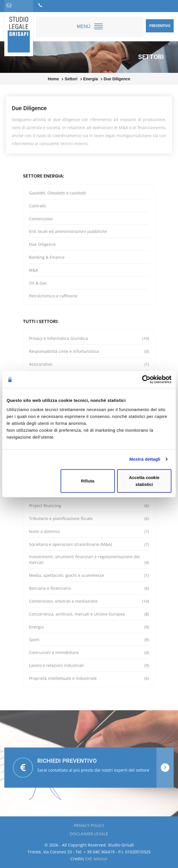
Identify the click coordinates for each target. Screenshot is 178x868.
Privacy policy (89, 825)
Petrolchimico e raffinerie (53, 296)
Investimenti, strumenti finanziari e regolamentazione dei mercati (89, 560)
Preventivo (160, 26)
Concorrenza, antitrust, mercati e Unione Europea (89, 614)
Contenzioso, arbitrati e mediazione (89, 601)
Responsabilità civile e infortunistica (89, 351)
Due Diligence (42, 244)
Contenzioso (41, 219)
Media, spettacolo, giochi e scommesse (89, 575)
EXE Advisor (96, 859)
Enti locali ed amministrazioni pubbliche (68, 231)
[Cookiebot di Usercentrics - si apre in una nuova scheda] (146, 379)
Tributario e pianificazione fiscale (89, 519)
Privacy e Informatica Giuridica (89, 338)
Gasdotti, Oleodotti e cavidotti (58, 193)
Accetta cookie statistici (144, 481)
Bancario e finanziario (89, 588)
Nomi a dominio (89, 532)
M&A (34, 270)
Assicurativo (89, 364)
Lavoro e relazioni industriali (89, 665)
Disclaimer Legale (89, 834)
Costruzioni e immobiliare (89, 653)
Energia (89, 627)
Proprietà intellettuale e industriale (89, 678)
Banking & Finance (47, 257)
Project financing (89, 506)
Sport (89, 640)
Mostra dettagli (145, 459)
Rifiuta (88, 481)
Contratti (37, 206)
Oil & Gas (38, 283)
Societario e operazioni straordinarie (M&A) (89, 544)
